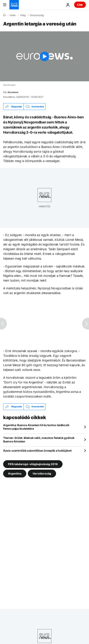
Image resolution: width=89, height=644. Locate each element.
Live (80, 5)
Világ (23, 15)
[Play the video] (44, 56)
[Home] (4, 15)
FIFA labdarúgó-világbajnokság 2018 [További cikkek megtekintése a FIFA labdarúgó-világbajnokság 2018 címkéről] (33, 464)
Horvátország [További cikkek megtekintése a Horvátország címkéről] (42, 473)
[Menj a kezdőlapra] (14, 5)
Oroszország (37, 15)
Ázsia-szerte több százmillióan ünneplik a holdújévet (37, 451)
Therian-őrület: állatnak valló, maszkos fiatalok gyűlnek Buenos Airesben (39, 440)
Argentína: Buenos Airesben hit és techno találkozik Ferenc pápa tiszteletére (36, 427)
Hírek (13, 15)
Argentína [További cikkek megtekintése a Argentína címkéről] (15, 473)
